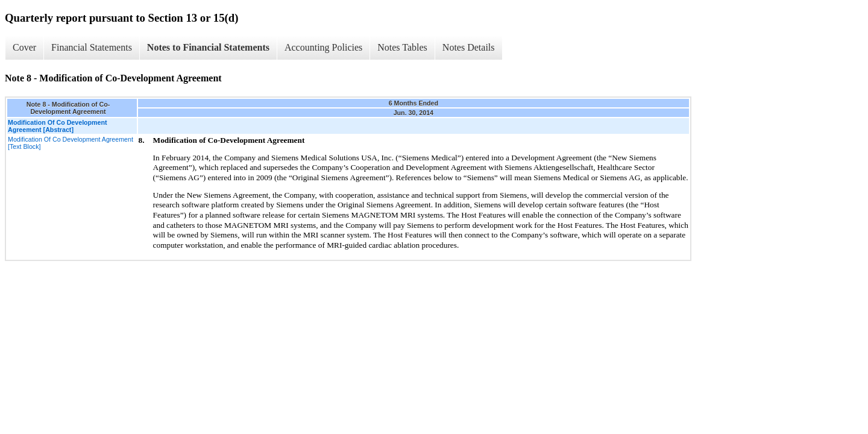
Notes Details (469, 47)
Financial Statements (92, 47)
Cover (24, 47)
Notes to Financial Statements (208, 47)
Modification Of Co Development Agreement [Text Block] (71, 143)
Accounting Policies (323, 47)
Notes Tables (402, 47)
